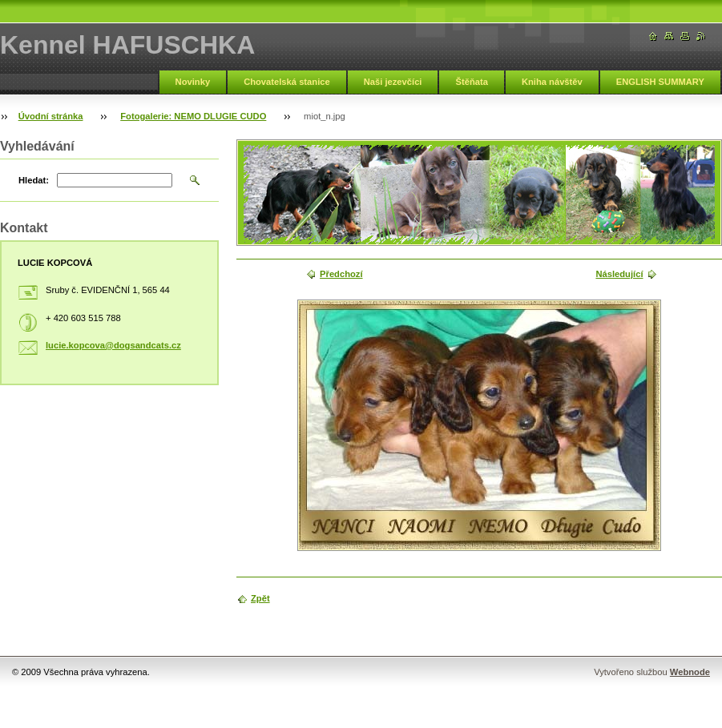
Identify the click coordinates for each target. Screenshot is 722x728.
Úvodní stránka (51, 116)
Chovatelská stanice (287, 82)
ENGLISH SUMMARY (660, 82)
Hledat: (34, 180)
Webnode (690, 672)
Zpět (260, 598)
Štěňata (471, 82)
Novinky (193, 82)
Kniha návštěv (552, 82)
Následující (619, 274)
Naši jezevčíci (393, 82)
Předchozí (341, 274)
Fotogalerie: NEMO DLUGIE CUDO (193, 116)
